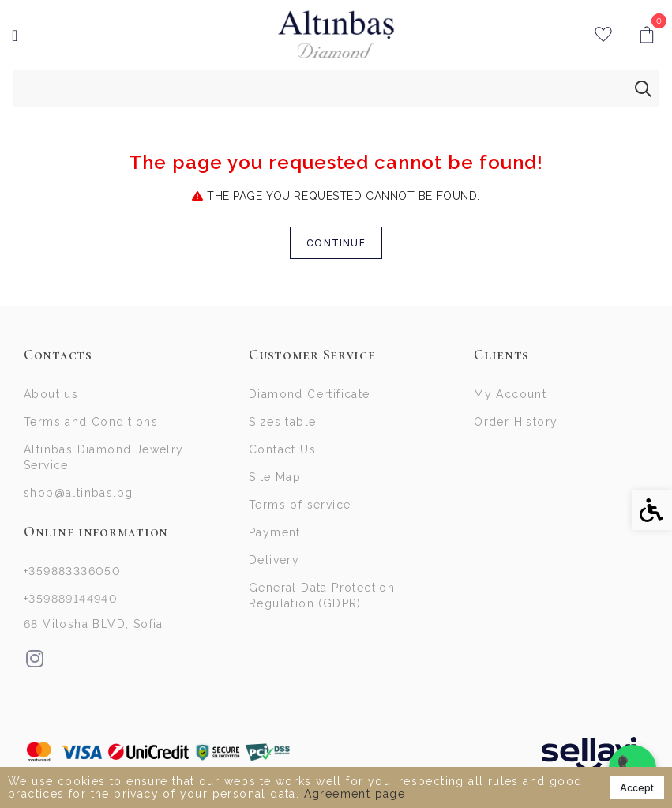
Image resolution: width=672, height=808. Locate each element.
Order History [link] (516, 422)
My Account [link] (510, 394)
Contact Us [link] (282, 449)
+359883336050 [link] (72, 571)
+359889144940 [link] (71, 599)
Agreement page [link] (355, 794)
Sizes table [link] (282, 422)
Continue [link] (336, 243)
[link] (336, 35)
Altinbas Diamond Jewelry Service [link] (104, 457)
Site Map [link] (275, 477)
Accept (637, 788)
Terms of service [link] (300, 505)
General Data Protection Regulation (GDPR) (322, 596)
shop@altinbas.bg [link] (78, 493)
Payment (275, 532)
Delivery (274, 560)
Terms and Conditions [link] (91, 422)
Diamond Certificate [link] (310, 394)
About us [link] (51, 394)
